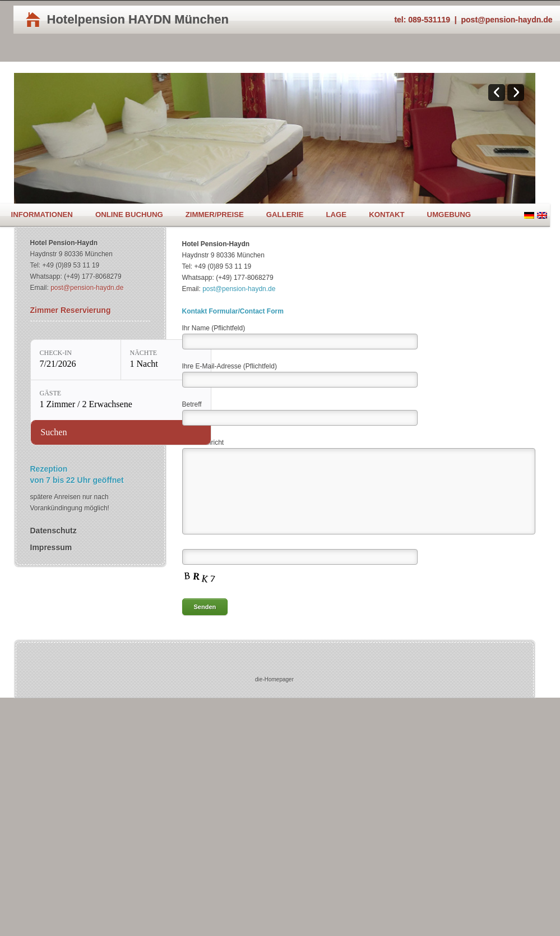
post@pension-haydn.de (507, 20)
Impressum (51, 547)
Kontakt (387, 215)
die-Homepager (274, 679)
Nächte (144, 353)
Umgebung (449, 215)
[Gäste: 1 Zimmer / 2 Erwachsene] (121, 400)
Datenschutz (54, 531)
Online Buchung (129, 215)
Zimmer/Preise (215, 215)
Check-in (56, 353)
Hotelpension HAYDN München (138, 19)
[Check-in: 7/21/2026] (76, 360)
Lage (336, 215)
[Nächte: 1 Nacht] (166, 360)
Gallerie (285, 215)
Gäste (51, 393)
